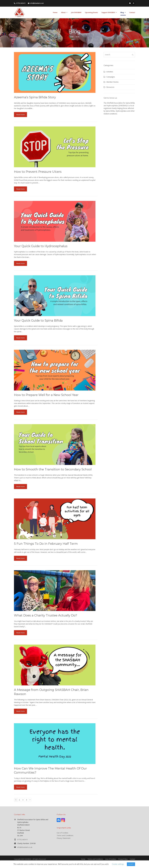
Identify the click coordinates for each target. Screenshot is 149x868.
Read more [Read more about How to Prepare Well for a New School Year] (20, 412)
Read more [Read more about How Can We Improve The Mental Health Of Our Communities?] (20, 787)
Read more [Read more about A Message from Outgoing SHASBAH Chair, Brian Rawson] (20, 711)
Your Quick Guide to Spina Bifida (38, 320)
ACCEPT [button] (131, 864)
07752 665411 (23, 840)
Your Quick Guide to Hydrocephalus (41, 246)
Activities (110, 72)
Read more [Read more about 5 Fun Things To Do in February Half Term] (20, 558)
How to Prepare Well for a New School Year (46, 395)
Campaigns (111, 77)
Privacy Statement (64, 838)
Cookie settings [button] (118, 864)
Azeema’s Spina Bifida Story (35, 97)
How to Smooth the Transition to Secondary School (53, 469)
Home (83, 859)
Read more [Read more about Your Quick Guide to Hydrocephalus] (20, 263)
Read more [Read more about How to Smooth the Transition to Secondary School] (20, 487)
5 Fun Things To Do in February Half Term (46, 544)
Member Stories (112, 82)
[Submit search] (133, 55)
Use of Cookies (62, 833)
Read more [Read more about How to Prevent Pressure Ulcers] (20, 189)
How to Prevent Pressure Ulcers (38, 172)
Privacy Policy (123, 859)
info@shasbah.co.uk (25, 847)
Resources (110, 87)
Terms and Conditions (65, 835)
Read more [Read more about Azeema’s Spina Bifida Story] (20, 115)
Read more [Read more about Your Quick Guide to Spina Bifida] (20, 338)
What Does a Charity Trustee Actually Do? (46, 615)
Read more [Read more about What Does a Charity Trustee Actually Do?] (20, 633)
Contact (132, 859)
